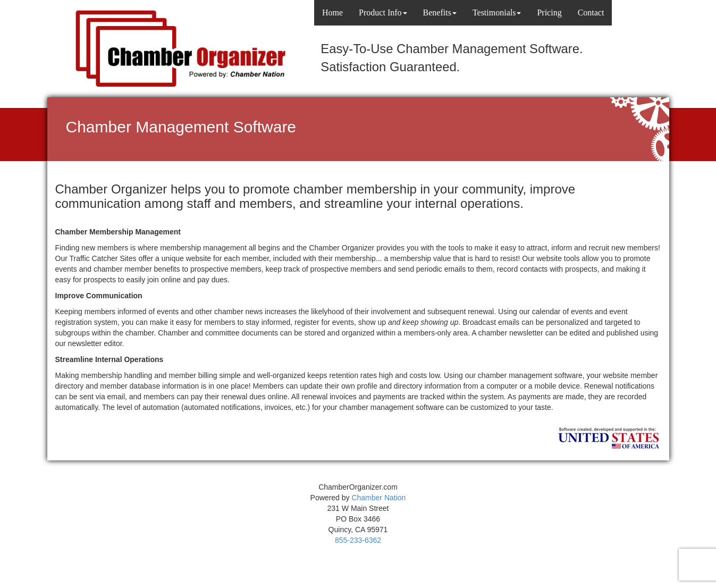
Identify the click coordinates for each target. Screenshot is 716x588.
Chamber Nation (378, 498)
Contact (591, 12)
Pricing (549, 12)
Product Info (383, 12)
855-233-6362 (358, 540)
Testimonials (497, 12)
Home (332, 12)
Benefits (440, 12)
